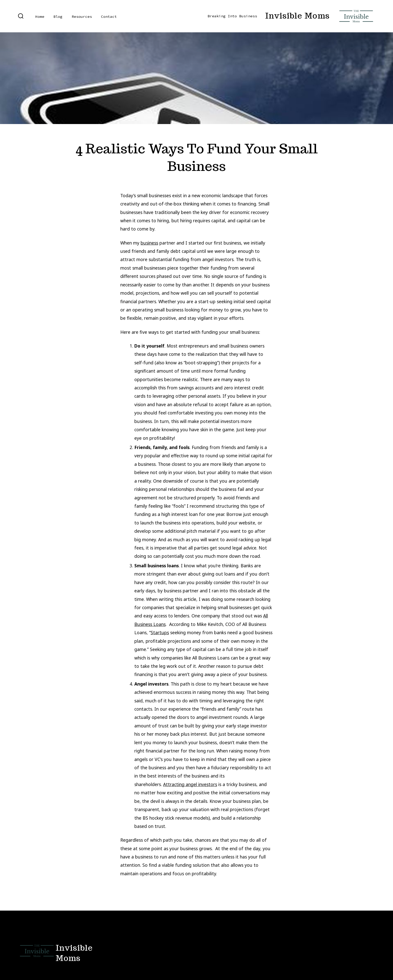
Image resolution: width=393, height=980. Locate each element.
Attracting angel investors (190, 784)
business (149, 243)
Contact (109, 17)
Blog (58, 17)
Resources (82, 17)
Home (40, 17)
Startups (160, 632)
